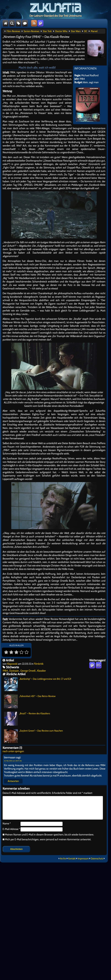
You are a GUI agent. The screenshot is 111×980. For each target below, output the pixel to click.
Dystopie (14, 671)
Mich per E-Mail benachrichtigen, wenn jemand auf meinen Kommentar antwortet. (47, 839)
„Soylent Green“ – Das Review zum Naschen (33, 736)
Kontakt (72, 859)
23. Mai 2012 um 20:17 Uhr (13, 761)
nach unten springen (13, 751)
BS (99, 665)
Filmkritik (39, 664)
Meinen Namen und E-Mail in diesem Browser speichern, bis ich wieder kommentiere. (49, 834)
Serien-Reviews (31, 31)
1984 (5, 671)
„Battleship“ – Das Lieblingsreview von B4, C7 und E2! (38, 684)
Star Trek (47, 31)
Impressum (83, 859)
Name (7, 823)
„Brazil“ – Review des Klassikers (27, 719)
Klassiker (41, 671)
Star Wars (76, 31)
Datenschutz (97, 859)
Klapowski (12, 664)
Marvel (94, 31)
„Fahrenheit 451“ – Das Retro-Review (30, 701)
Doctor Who (61, 31)
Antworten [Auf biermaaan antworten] (13, 781)
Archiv (63, 859)
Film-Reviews (13, 31)
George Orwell (28, 671)
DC (86, 31)
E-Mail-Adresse (11, 829)
